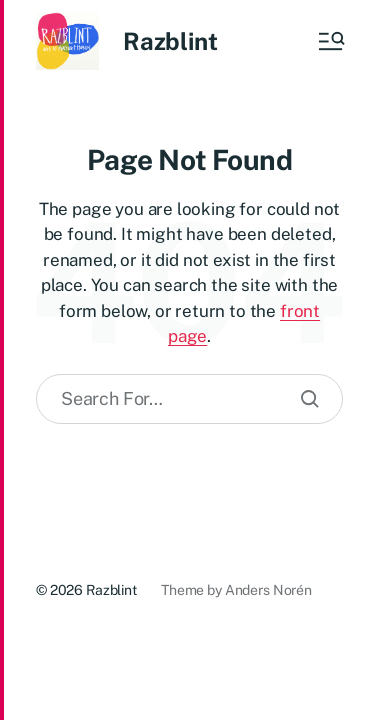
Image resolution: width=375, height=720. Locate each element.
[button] (330, 41)
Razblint (170, 41)
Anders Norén (268, 590)
